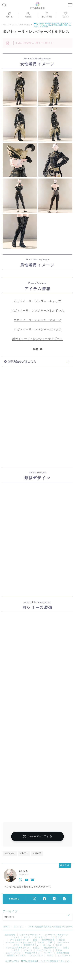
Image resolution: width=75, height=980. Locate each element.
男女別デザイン (51, 948)
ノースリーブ (41, 937)
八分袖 (16, 945)
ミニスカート (64, 955)
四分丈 (62, 940)
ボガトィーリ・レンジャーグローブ (37, 320)
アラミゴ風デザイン (19, 940)
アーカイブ (10, 911)
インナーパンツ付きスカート (20, 942)
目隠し (66, 948)
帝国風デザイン (32, 953)
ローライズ (57, 937)
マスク (27, 937)
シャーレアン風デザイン (57, 935)
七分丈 (59, 945)
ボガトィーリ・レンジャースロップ (37, 329)
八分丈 (16, 950)
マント (16, 937)
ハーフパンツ (63, 942)
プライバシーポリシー (30, 935)
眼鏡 (35, 940)
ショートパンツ (13, 953)
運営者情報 (10, 935)
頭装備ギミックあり (16, 955)
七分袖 (41, 942)
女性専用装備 (48, 940)
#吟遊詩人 (10, 853)
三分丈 (50, 955)
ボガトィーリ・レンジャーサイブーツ (37, 339)
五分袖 (59, 950)
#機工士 (24, 853)
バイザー (48, 953)
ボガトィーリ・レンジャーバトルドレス (38, 311)
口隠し (36, 948)
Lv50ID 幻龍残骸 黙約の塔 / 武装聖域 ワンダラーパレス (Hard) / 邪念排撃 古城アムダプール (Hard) (53, 25)
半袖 (50, 942)
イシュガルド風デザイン (17, 948)
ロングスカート (44, 950)
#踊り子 (37, 853)
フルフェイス (36, 955)
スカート (28, 950)
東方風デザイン (31, 945)
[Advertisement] (37, 419)
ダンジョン (19, 927)
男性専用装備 (63, 953)
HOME (6, 927)
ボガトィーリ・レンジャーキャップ (37, 301)
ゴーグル (47, 945)
